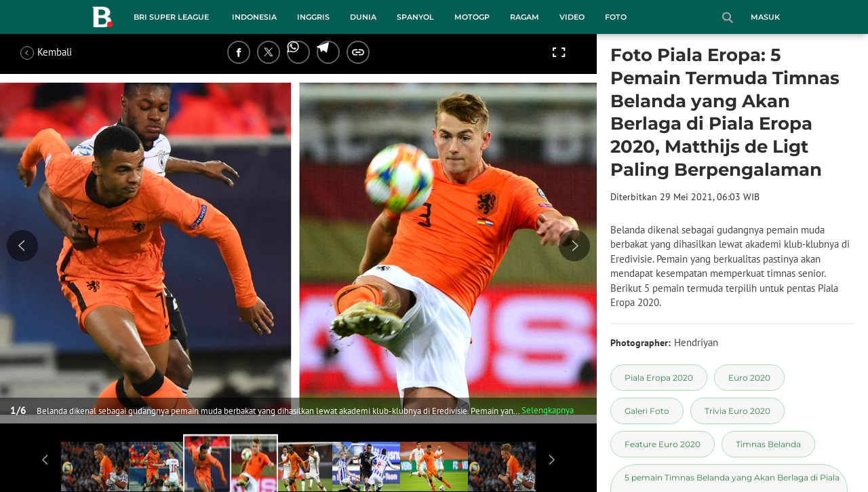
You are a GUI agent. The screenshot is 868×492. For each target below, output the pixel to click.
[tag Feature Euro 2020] (663, 444)
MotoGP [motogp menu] (472, 17)
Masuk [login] (765, 17)
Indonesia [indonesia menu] (254, 17)
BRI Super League (171, 17)
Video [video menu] (572, 17)
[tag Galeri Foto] (647, 411)
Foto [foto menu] (616, 17)
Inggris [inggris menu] (313, 17)
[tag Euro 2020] (749, 378)
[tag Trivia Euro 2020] (737, 411)
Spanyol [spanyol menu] (415, 17)
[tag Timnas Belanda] (768, 444)
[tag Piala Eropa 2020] (659, 378)
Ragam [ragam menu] (525, 17)
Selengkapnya (548, 410)
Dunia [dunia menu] (363, 17)
